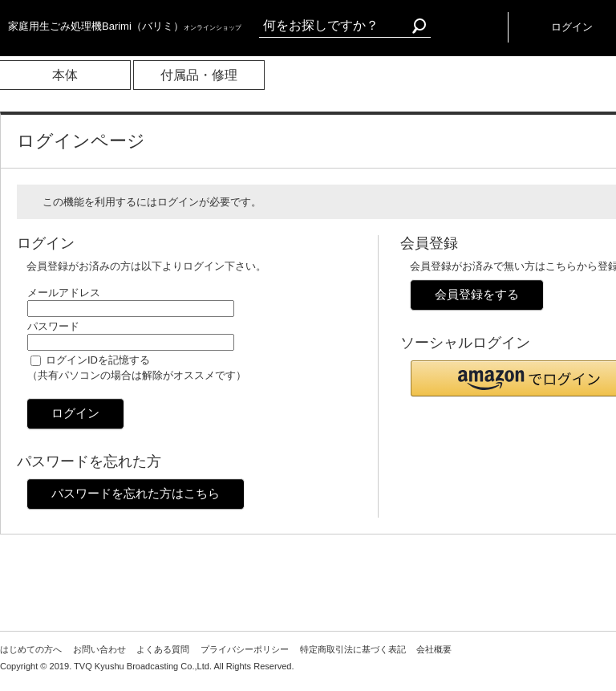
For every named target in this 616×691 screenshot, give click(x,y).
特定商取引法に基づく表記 (353, 649)
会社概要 (434, 649)
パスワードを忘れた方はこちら (136, 493)
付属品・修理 (199, 75)
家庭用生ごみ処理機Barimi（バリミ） (125, 26)
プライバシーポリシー (245, 649)
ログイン (75, 413)
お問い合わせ (99, 649)
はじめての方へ (31, 649)
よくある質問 (163, 649)
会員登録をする (477, 294)
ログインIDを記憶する (98, 360)
